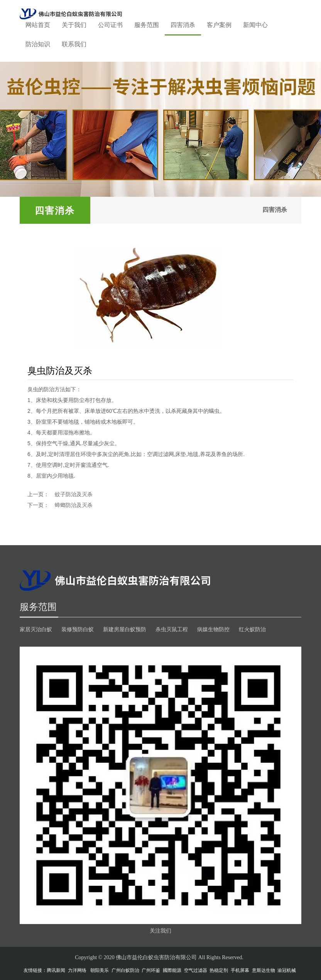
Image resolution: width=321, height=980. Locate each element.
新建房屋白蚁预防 (125, 629)
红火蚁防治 (252, 629)
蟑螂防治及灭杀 (74, 505)
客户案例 (219, 25)
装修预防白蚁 (78, 629)
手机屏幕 (240, 970)
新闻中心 (255, 25)
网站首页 (38, 25)
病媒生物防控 (213, 629)
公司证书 (110, 25)
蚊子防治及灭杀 (74, 494)
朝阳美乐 (100, 970)
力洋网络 (77, 970)
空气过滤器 (196, 970)
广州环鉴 (151, 970)
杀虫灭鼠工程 (172, 629)
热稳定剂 (219, 970)
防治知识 (38, 44)
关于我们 (74, 25)
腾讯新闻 (56, 970)
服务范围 (147, 25)
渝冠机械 (287, 970)
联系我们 (74, 44)
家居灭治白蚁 (36, 629)
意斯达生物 (264, 970)
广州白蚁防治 (125, 970)
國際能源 (172, 970)
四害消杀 (183, 25)
